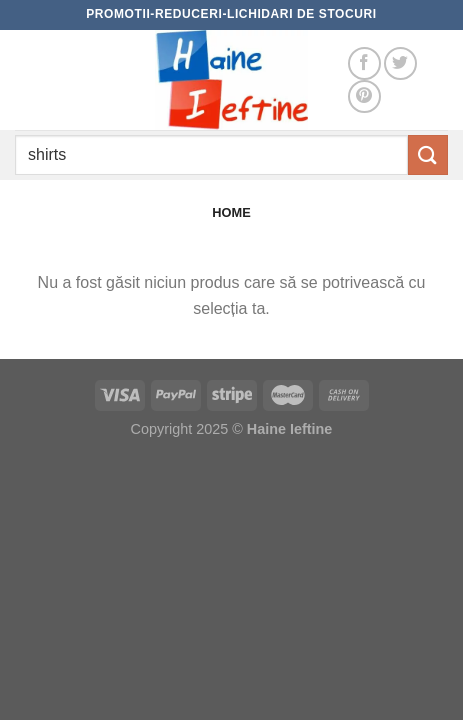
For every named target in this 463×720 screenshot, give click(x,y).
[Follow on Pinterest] (364, 96)
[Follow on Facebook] (364, 63)
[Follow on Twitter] (400, 63)
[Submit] (428, 154)
